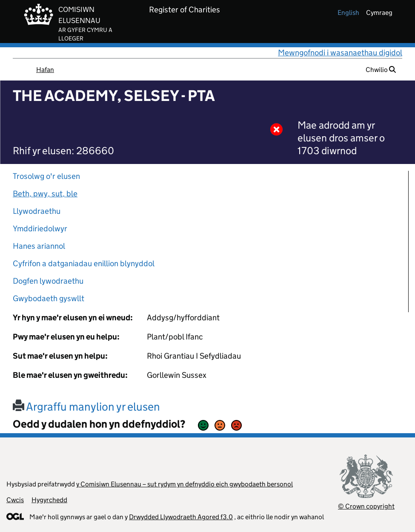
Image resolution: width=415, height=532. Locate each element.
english (348, 13)
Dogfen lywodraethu (48, 281)
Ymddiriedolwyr (40, 229)
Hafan (45, 70)
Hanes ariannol (39, 246)
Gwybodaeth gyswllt (49, 298)
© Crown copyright (366, 506)
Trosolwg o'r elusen (46, 176)
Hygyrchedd (49, 500)
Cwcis (15, 500)
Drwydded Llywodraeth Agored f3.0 (181, 517)
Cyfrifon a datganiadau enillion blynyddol (84, 263)
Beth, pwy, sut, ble (45, 194)
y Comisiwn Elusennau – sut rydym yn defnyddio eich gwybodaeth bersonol (185, 484)
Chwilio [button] (381, 70)
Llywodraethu (37, 211)
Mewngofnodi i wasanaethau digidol (340, 53)
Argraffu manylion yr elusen (86, 407)
